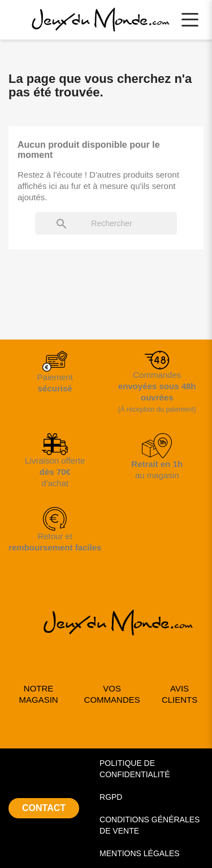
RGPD (111, 797)
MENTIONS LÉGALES (140, 853)
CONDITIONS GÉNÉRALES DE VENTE (150, 825)
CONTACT (44, 808)
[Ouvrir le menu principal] (190, 20)
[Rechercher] (106, 223)
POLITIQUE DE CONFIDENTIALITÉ (135, 769)
